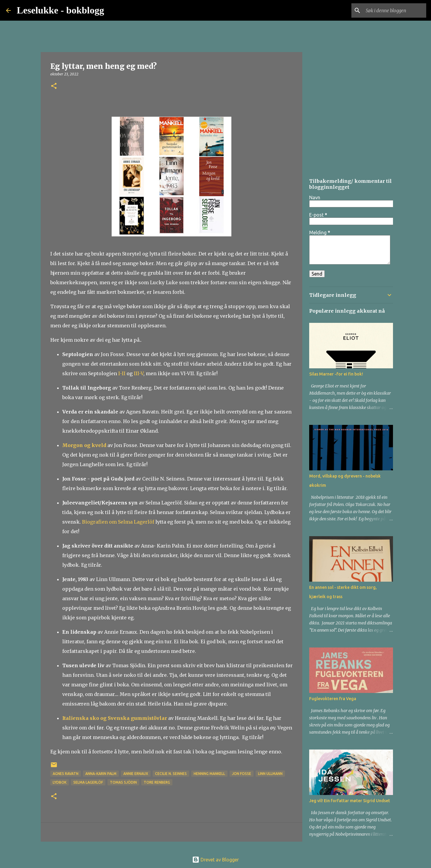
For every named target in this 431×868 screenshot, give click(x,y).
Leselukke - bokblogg (60, 10)
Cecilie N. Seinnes (171, 774)
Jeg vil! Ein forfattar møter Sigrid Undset (350, 801)
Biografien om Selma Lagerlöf (119, 522)
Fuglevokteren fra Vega (333, 699)
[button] (54, 86)
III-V (139, 373)
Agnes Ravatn (66, 774)
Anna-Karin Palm (101, 774)
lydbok (60, 782)
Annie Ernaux (136, 774)
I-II (122, 373)
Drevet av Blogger (215, 860)
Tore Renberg (157, 782)
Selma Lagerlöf (88, 782)
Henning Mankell (209, 774)
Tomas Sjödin (123, 782)
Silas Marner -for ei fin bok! (336, 374)
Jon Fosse (242, 774)
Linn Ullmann (270, 774)
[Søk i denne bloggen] (395, 10)
